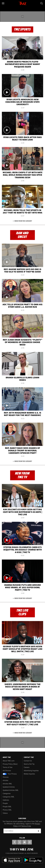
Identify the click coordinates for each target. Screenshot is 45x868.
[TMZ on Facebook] (14, 842)
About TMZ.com (9, 761)
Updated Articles (9, 787)
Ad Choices (7, 771)
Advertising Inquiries (31, 771)
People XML (7, 807)
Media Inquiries (29, 774)
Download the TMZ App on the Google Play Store (33, 860)
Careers (27, 767)
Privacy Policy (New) (10, 764)
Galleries (6, 800)
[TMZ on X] (19, 842)
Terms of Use (8, 767)
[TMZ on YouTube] (24, 842)
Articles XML (7, 784)
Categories (7, 794)
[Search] (42, 3)
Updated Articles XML (11, 790)
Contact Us (28, 761)
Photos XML (7, 810)
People (5, 803)
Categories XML (8, 797)
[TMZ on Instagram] (29, 842)
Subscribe (39, 831)
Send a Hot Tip (29, 764)
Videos (5, 813)
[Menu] (3, 3)
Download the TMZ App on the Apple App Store (12, 860)
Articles (5, 780)
